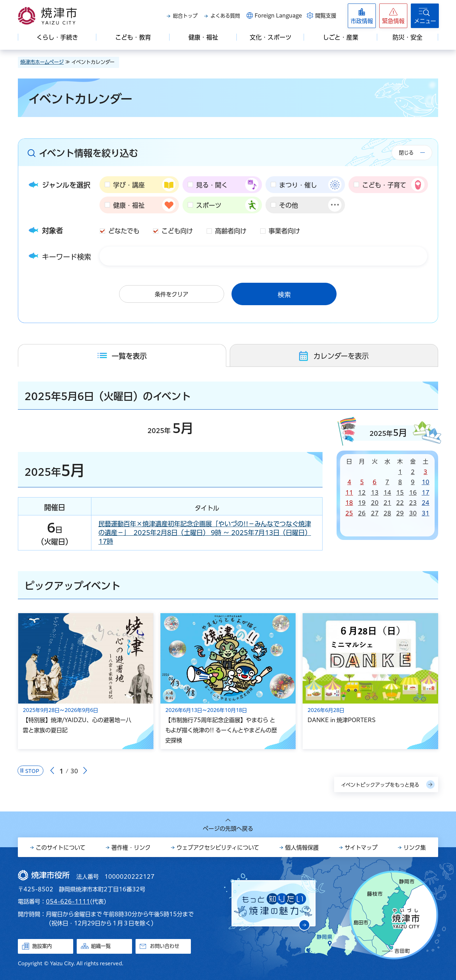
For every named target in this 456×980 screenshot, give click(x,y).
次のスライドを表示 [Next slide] (85, 771)
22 (400, 503)
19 (362, 503)
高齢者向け (231, 231)
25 (349, 513)
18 (349, 503)
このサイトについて (61, 848)
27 (375, 513)
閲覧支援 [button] (326, 16)
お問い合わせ (165, 946)
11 (349, 493)
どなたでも (124, 231)
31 (426, 513)
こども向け (177, 231)
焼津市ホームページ (42, 62)
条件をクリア (172, 294)
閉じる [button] (406, 153)
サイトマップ (361, 848)
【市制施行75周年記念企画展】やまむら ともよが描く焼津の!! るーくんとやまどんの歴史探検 (221, 730)
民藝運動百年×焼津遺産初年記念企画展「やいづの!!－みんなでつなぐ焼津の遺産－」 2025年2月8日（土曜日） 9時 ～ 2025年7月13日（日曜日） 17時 (205, 533)
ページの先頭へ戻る (228, 829)
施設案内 (42, 946)
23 (413, 503)
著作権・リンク (131, 848)
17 (426, 493)
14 (387, 493)
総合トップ (185, 16)
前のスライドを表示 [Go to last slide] (52, 771)
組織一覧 (101, 946)
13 (375, 493)
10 (426, 482)
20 (375, 503)
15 (400, 493)
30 (413, 513)
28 (387, 513)
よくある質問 (225, 16)
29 (400, 513)
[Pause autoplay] (30, 771)
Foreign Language (278, 16)
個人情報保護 (302, 848)
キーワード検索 (67, 257)
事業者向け (284, 231)
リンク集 (415, 848)
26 (362, 513)
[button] (393, 16)
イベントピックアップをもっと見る (380, 785)
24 (426, 503)
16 (413, 493)
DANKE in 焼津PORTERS (341, 720)
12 (362, 493)
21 (387, 503)
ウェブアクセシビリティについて (218, 848)
